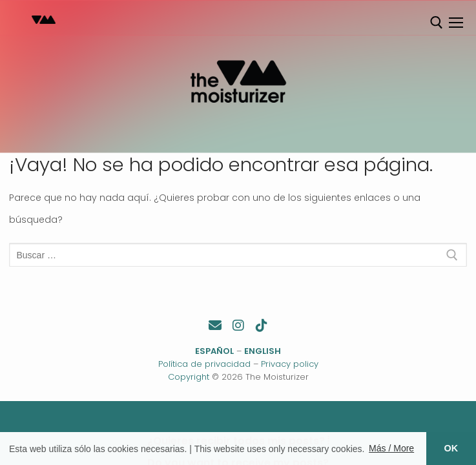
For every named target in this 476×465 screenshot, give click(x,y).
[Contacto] (215, 325)
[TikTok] (262, 325)
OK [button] (451, 448)
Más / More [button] (391, 448)
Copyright (189, 377)
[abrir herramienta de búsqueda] (437, 23)
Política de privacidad (204, 364)
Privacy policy (290, 364)
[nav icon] (456, 23)
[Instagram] (238, 325)
